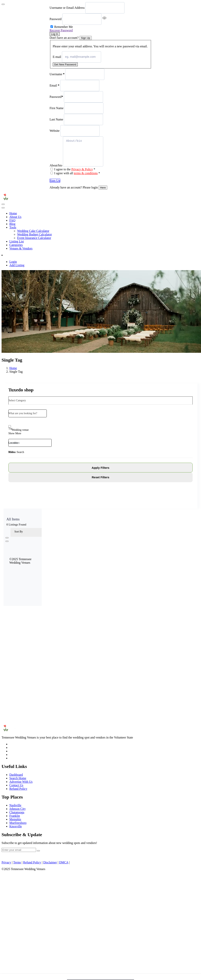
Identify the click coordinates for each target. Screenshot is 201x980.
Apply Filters (101, 468)
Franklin (15, 816)
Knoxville (16, 826)
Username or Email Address (67, 8)
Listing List (17, 241)
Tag (10, 429)
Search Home (18, 778)
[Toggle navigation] (3, 204)
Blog (12, 224)
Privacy (6, 862)
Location (13, 443)
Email (55, 85)
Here (103, 188)
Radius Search (16, 452)
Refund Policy (18, 789)
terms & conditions (86, 173)
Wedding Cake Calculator (33, 231)
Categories (16, 245)
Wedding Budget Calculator (34, 234)
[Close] (3, 4)
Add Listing (13, 255)
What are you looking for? (23, 413)
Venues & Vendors (21, 248)
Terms (17, 862)
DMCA (64, 862)
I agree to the (75, 169)
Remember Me (64, 27)
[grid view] (7, 538)
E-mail (57, 57)
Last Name (56, 119)
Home (13, 213)
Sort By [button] (19, 532)
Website (55, 130)
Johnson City (18, 809)
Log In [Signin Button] (55, 34)
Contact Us (16, 785)
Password (56, 19)
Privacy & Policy (82, 169)
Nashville (15, 805)
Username (57, 74)
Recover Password (61, 30)
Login (13, 262)
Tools (13, 227)
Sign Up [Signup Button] (86, 38)
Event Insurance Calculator (34, 238)
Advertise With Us (21, 782)
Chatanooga (17, 812)
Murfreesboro (18, 823)
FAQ (12, 220)
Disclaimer (50, 862)
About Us (15, 217)
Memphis (15, 819)
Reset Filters (100, 477)
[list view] (7, 541)
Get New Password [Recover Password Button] (65, 64)
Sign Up (55, 181)
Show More (15, 433)
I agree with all (77, 173)
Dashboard (16, 775)
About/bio (56, 165)
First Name (57, 108)
